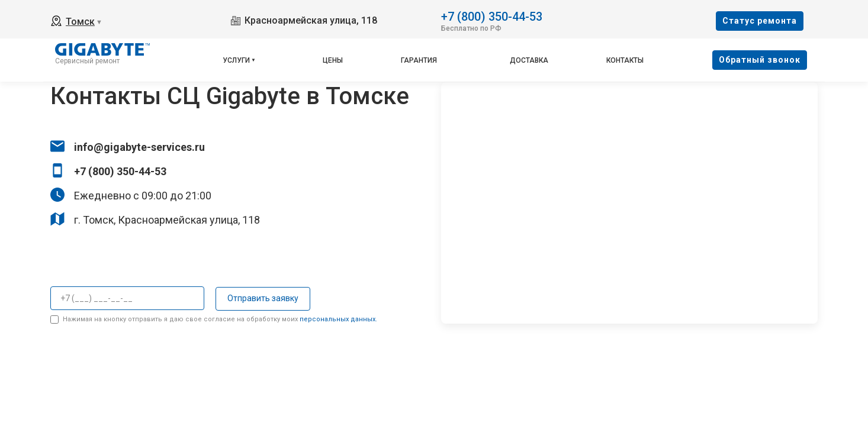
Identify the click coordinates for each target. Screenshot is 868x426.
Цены (333, 60)
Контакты (625, 60)
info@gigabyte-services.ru (139, 147)
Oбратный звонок (760, 60)
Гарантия (419, 60)
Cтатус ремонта (760, 21)
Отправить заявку (263, 298)
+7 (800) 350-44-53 (492, 16)
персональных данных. (338, 319)
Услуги (236, 60)
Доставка (529, 60)
